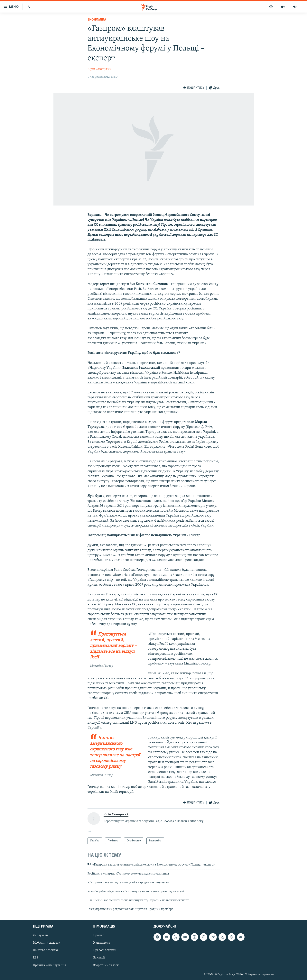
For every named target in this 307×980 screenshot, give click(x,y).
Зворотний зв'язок (106, 965)
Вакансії (99, 958)
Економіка (97, 20)
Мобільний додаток (47, 943)
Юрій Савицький (100, 69)
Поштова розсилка (46, 950)
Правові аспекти (105, 950)
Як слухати (40, 935)
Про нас (99, 935)
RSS (36, 958)
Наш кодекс (102, 943)
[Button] (193, 88)
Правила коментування (50, 965)
